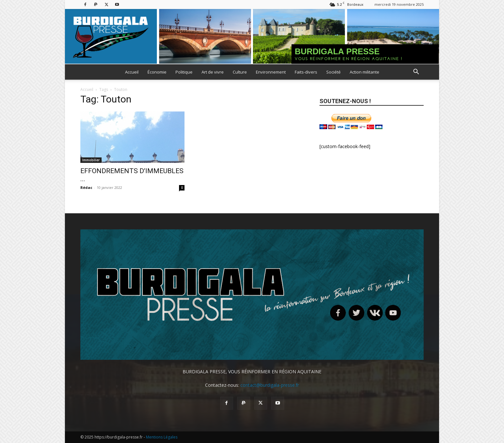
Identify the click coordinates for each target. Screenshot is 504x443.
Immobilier (91, 160)
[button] (416, 72)
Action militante (364, 72)
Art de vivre (213, 72)
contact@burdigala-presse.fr (270, 385)
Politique (184, 72)
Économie (157, 72)
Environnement (271, 72)
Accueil (132, 72)
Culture (240, 72)
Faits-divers (306, 72)
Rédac (86, 187)
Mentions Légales (162, 437)
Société (333, 72)
